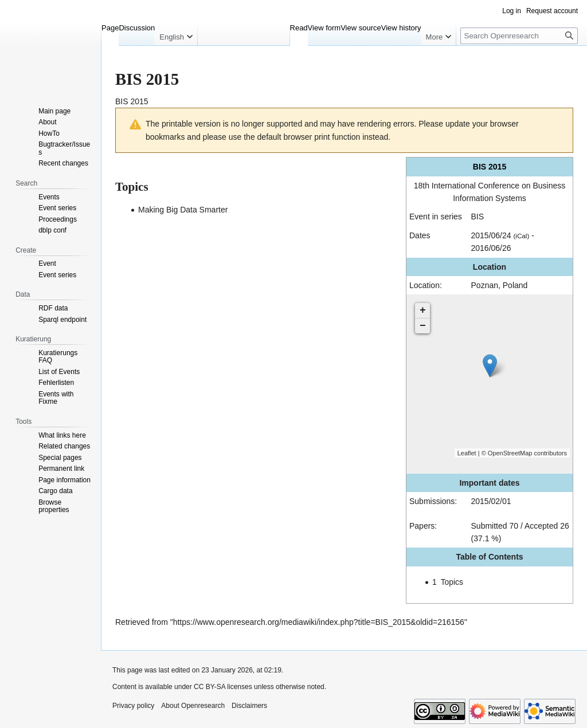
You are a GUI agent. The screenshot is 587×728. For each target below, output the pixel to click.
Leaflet (467, 453)
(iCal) (521, 236)
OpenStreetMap (510, 453)
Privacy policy (133, 706)
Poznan (485, 285)
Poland (515, 285)
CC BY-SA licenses (223, 687)
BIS (478, 217)
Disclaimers (249, 706)
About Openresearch (193, 706)
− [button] (423, 326)
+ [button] (423, 310)
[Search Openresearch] (519, 36)
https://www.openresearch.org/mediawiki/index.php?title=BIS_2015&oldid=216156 (319, 622)
